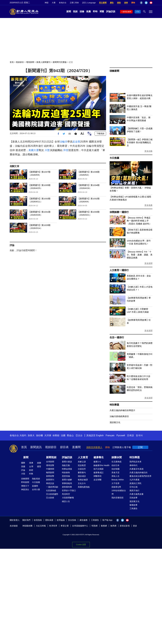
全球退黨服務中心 (80, 526)
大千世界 (115, 483)
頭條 (82, 11)
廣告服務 (83, 520)
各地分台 (63, 3)
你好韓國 (115, 469)
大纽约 (23, 435)
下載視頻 (100, 134)
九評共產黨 (134, 480)
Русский (121, 435)
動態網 (104, 526)
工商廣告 (133, 508)
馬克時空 (66, 494)
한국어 (139, 435)
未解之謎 (82, 462)
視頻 (75, 11)
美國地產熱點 (84, 487)
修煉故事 (133, 505)
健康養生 (99, 457)
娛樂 (39, 463)
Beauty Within (118, 480)
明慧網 (94, 526)
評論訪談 (111, 11)
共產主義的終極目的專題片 (122, 410)
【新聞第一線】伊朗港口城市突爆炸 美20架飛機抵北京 (140, 142)
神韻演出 (25, 489)
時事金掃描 (67, 469)
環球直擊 (50, 465)
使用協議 (61, 520)
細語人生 (66, 501)
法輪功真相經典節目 (119, 416)
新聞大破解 (67, 480)
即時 (95, 11)
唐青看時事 (67, 487)
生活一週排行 (117, 337)
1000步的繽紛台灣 (119, 492)
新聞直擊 (50, 476)
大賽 (54, 3)
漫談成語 (82, 476)
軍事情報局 (67, 483)
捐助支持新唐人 (94, 447)
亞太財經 (50, 498)
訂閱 (140, 447)
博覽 (102, 11)
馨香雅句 (82, 473)
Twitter (146, 3)
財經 (31, 470)
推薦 (88, 11)
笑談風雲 (82, 465)
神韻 (47, 3)
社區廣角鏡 (51, 490)
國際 (23, 463)
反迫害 (76, 142)
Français (110, 435)
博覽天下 (25, 486)
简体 (77, 3)
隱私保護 (49, 520)
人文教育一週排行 (119, 270)
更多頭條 (148, 151)
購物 (133, 3)
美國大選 (34, 150)
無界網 (113, 526)
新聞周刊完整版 (60, 62)
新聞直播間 (127, 12)
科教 (31, 474)
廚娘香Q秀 (116, 487)
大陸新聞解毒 (68, 498)
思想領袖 (66, 476)
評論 (23, 470)
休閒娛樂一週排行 (119, 212)
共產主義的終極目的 (138, 473)
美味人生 (115, 476)
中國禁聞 (50, 469)
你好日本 (115, 465)
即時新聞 (25, 482)
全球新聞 (50, 462)
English (100, 435)
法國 (63, 435)
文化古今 (82, 483)
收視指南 (38, 520)
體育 (39, 467)
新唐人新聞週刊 (43, 62)
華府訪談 (50, 483)
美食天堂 (115, 473)
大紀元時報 (41, 526)
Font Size (82, 133)
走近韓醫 (97, 480)
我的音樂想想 (117, 498)
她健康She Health (101, 465)
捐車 (126, 3)
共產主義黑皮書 (136, 494)
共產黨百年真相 (136, 469)
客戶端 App (107, 520)
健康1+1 (97, 462)
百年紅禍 (133, 487)
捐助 (119, 3)
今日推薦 (114, 158)
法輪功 (64, 142)
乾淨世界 (53, 526)
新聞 (69, 11)
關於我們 (26, 520)
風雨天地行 (134, 490)
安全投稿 (72, 520)
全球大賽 (36, 489)
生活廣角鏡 (116, 462)
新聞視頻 (51, 457)
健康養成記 (98, 473)
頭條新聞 (114, 71)
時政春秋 (66, 473)
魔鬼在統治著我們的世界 (140, 476)
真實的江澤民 (135, 483)
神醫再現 (97, 476)
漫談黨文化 (115, 422)
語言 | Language (89, 3)
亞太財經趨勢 (52, 494)
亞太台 (79, 435)
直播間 (76, 447)
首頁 (12, 62)
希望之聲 (65, 526)
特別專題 (114, 405)
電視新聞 (30, 62)
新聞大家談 (67, 462)
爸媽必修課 (83, 480)
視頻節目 (20, 62)
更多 (135, 526)
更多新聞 (148, 263)
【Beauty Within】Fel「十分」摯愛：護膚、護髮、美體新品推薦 (140, 255)
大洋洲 (48, 435)
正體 (72, 3)
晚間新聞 (50, 473)
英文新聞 (103, 3)
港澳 (31, 463)
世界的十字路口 (69, 490)
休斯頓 (56, 435)
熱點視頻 (36, 479)
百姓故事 (133, 498)
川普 (47, 150)
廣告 (112, 3)
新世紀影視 (125, 526)
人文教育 (83, 457)
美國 (23, 467)
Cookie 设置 (81, 545)
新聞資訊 (36, 447)
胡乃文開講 (98, 469)
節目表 (64, 447)
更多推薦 (148, 205)
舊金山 (70, 435)
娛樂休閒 (117, 457)
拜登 (66, 150)
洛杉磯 (39, 435)
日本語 (130, 435)
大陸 (23, 474)
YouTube (151, 3)
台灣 (31, 467)
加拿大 (31, 435)
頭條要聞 (25, 479)
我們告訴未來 (135, 462)
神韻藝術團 (27, 526)
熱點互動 (66, 465)
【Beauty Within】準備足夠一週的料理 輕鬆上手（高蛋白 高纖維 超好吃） (139, 221)
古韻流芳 (82, 469)
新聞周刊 (50, 480)
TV (138, 12)
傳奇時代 (133, 465)
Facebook (141, 3)
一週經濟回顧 (52, 487)
